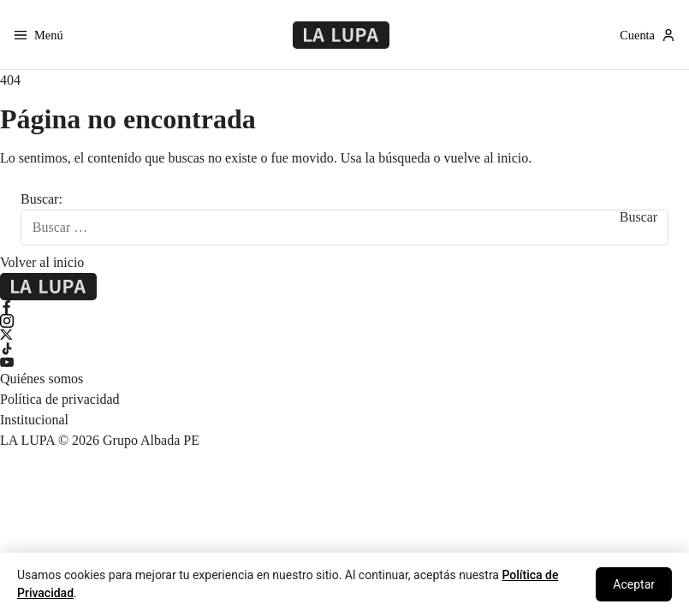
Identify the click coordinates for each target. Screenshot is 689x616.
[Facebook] (344, 307)
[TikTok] (344, 348)
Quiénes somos (42, 379)
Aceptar (634, 584)
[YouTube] (344, 362)
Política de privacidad (60, 399)
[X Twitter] (344, 335)
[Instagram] (344, 321)
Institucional (34, 420)
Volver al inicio (42, 262)
